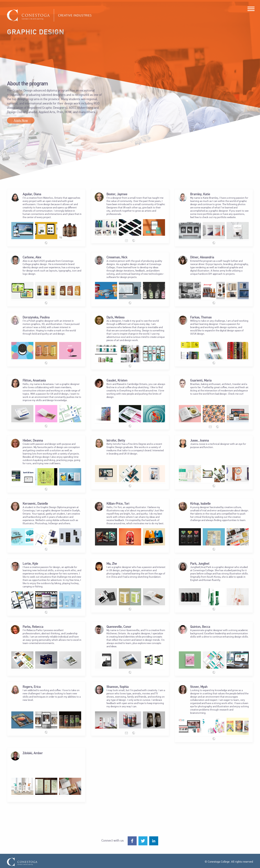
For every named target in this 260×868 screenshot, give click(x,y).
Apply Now (21, 121)
